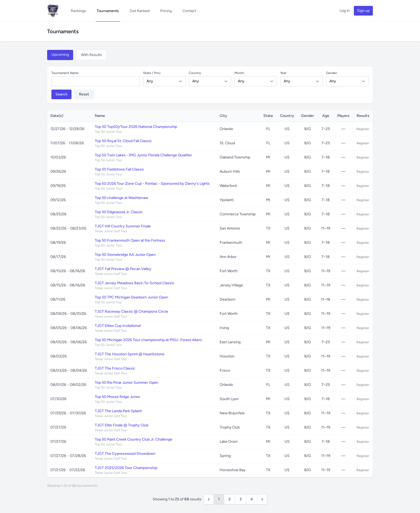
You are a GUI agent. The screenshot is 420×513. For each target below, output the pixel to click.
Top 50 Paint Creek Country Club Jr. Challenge (134, 439)
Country (195, 73)
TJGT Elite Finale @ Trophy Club (122, 425)
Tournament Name (65, 73)
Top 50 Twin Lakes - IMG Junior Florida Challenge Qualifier (143, 155)
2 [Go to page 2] (230, 499)
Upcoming (60, 55)
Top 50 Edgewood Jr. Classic (119, 212)
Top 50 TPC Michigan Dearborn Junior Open (132, 297)
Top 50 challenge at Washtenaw (121, 198)
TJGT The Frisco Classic (115, 368)
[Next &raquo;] (262, 499)
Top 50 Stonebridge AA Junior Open (125, 255)
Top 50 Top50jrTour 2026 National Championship (136, 127)
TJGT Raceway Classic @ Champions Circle (132, 311)
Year (283, 73)
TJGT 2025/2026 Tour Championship (126, 468)
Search (61, 94)
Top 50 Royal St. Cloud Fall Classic (123, 141)
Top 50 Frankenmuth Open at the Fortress (130, 240)
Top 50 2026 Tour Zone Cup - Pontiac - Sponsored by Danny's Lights (152, 184)
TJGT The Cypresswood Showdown (125, 454)
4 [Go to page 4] (252, 499)
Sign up (363, 11)
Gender (331, 73)
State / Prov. (152, 73)
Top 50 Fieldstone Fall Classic (119, 169)
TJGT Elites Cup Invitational (118, 326)
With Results (91, 55)
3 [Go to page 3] (241, 499)
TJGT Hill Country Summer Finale (123, 226)
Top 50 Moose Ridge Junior (118, 397)
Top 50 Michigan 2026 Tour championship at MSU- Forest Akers (148, 340)
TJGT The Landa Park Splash (118, 411)
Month (239, 73)
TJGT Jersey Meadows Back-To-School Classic (135, 283)
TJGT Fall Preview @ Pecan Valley (123, 269)
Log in (345, 11)
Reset (84, 94)
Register (363, 129)
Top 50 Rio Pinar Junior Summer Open (127, 383)
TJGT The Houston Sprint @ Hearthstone (130, 354)
